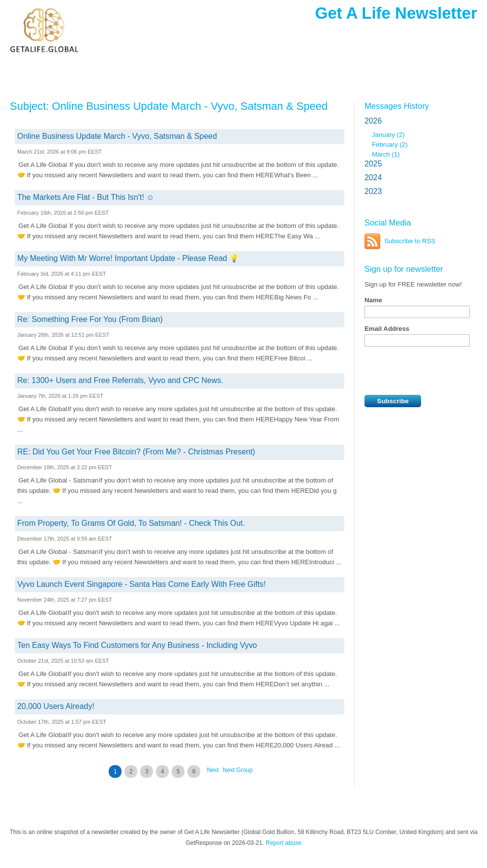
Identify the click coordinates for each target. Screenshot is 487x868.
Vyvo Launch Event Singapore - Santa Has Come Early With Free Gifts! (141, 584)
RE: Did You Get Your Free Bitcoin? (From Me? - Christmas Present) (136, 452)
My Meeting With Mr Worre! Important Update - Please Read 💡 (128, 258)
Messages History (397, 106)
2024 (373, 177)
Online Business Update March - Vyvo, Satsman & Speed (117, 136)
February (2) (390, 145)
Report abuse (284, 843)
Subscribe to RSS (410, 241)
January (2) (388, 135)
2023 (373, 191)
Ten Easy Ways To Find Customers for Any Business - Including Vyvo (137, 645)
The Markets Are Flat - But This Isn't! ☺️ (86, 197)
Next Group (238, 770)
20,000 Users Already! (56, 706)
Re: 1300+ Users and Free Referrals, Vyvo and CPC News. (120, 380)
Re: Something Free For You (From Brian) (90, 319)
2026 (373, 121)
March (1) (386, 154)
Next (213, 770)
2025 (373, 164)
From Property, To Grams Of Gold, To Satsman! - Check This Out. (131, 523)
